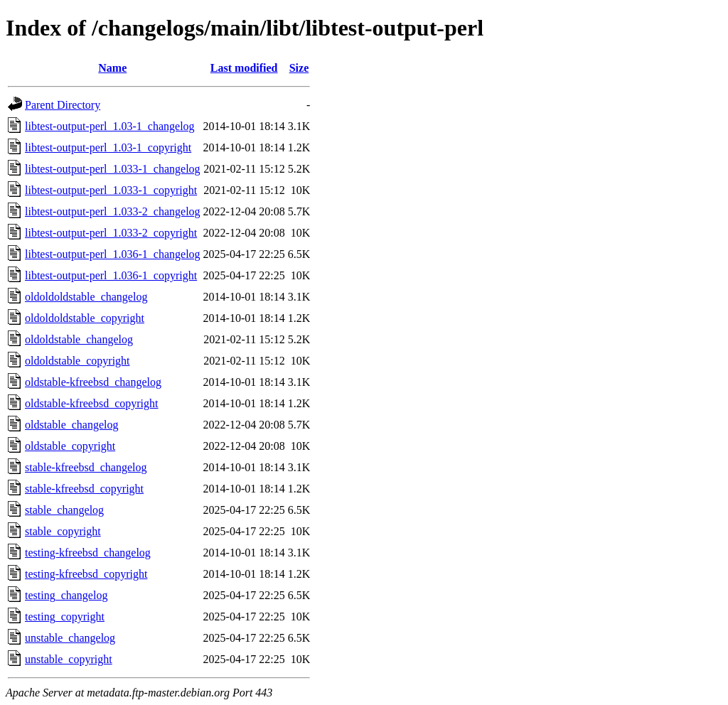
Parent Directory (63, 105)
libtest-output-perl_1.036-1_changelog (113, 254)
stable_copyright (63, 531)
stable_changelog (64, 510)
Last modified (244, 68)
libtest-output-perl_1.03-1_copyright (108, 147)
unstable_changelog (70, 638)
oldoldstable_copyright (77, 361)
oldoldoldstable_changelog (86, 297)
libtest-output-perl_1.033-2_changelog (113, 211)
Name (112, 68)
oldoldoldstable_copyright (85, 318)
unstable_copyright (69, 659)
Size (299, 68)
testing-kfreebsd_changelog (88, 553)
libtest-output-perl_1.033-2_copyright (111, 233)
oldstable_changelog (72, 425)
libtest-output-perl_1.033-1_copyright (111, 190)
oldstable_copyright (70, 446)
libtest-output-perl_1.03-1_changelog (110, 126)
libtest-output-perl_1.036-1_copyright (111, 275)
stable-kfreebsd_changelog (86, 467)
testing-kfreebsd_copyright (86, 574)
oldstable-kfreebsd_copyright (92, 403)
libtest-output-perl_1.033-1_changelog (113, 169)
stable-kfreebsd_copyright (84, 489)
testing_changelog (66, 595)
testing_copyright (65, 617)
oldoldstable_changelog (79, 339)
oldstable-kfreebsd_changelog (93, 382)
